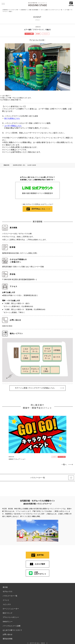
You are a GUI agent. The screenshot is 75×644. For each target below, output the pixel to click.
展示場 (5, 587)
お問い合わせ (8, 634)
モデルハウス (8, 591)
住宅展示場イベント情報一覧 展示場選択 (29, 10)
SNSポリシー (8, 622)
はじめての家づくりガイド (12, 630)
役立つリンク (8, 613)
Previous (4, 433)
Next (71, 433)
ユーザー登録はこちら (13, 126)
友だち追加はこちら (12, 118)
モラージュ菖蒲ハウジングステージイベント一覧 (51, 10)
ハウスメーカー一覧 (10, 596)
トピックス (7, 604)
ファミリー (46, 34)
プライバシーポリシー (11, 617)
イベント (6, 600)
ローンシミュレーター (11, 609)
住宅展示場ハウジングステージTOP (10, 10)
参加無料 (38, 34)
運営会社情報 (8, 639)
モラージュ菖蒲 (29, 34)
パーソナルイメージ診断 (12, 626)
